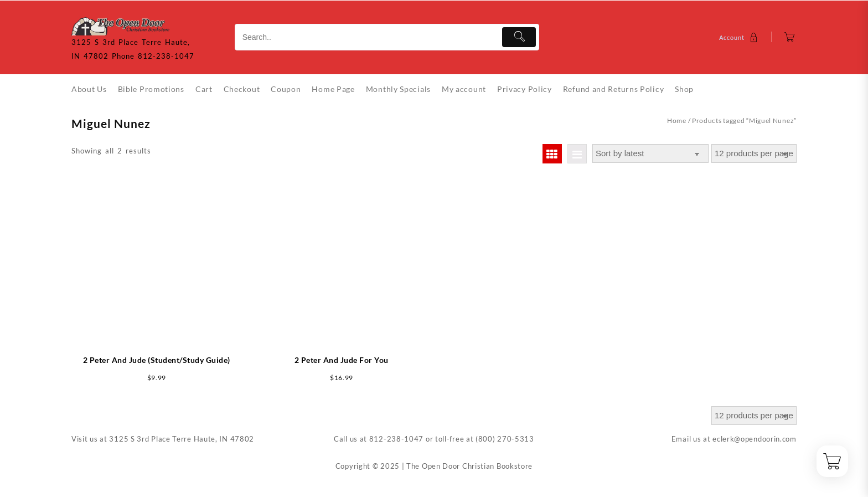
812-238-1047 (396, 439)
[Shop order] (650, 154)
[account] (740, 37)
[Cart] (790, 37)
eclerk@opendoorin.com (755, 439)
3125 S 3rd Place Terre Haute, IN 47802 (182, 439)
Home (677, 121)
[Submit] (519, 37)
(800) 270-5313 (505, 439)
